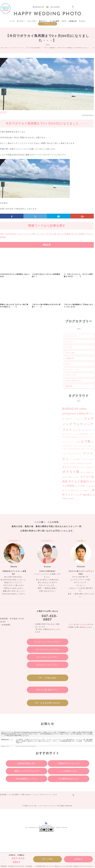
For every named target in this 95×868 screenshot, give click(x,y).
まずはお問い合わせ (50, 703)
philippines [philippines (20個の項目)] (69, 414)
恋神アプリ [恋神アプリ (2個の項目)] (88, 490)
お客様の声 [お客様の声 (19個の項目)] (83, 414)
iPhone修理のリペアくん (27, 779)
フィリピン (41, 234)
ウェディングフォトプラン (48, 642)
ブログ (64, 21)
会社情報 (3, 795)
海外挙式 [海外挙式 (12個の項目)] (87, 495)
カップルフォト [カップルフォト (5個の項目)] (88, 430)
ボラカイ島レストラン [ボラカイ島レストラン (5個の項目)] (71, 477)
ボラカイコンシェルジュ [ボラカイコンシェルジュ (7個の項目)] (83, 467)
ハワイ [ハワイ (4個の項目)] (65, 449)
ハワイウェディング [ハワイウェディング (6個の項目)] (76, 449)
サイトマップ (45, 795)
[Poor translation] (50, 830)
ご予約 (50, 859)
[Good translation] (43, 830)
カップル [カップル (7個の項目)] (77, 430)
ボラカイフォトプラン (48, 665)
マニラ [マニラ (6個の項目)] (67, 490)
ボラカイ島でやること (74, 381)
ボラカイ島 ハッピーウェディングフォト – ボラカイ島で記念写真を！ (6, 9)
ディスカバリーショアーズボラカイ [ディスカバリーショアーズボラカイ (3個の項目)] (83, 446)
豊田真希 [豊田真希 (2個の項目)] (71, 499)
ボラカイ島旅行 (78, 234)
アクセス (82, 21)
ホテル (68, 364)
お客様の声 (73, 21)
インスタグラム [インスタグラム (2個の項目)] (78, 419)
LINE (71, 624)
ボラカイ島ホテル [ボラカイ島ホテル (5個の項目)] (87, 472)
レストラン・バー (72, 369)
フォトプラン (32, 21)
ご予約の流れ (50, 678)
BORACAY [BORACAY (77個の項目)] (71, 409)
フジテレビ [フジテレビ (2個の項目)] (84, 459)
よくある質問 (54, 21)
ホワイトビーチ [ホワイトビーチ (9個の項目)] (85, 463)
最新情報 (3, 112)
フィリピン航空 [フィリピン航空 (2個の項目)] (75, 459)
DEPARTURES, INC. (26, 764)
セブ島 (32, 234)
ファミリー (70, 342)
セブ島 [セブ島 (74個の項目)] (86, 441)
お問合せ (78, 859)
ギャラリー (21, 21)
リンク (36, 795)
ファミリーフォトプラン (48, 650)
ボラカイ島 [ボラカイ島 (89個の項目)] (71, 472)
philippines (11, 234)
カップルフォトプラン (48, 657)
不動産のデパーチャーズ (68, 764)
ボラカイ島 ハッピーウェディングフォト (43, 806)
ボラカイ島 (51, 234)
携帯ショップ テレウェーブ (27, 771)
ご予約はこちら (49, 24)
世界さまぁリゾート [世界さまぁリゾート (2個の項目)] (77, 490)
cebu (2, 234)
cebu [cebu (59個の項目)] (83, 409)
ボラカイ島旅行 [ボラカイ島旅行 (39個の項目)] (79, 481)
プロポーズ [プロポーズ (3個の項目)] (73, 464)
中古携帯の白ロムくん (68, 779)
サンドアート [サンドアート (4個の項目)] (67, 434)
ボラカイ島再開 (64, 234)
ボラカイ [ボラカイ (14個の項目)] (67, 467)
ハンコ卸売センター (68, 771)
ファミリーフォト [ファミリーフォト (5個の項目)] (75, 454)
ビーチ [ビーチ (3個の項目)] (88, 449)
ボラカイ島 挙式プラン (47, 690)
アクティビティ (72, 375)
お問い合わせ (26, 795)
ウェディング (23, 234)
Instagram (84, 624)
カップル (69, 347)
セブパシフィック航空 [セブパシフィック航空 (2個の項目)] (73, 442)
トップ (12, 21)
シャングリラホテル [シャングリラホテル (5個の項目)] (81, 434)
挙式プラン (43, 21)
